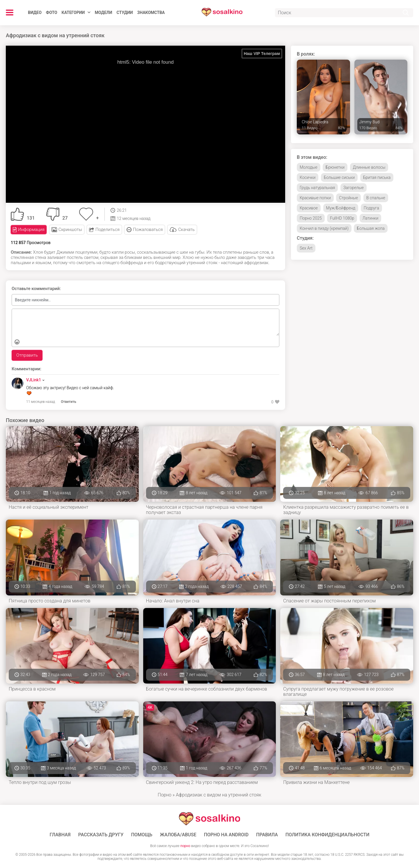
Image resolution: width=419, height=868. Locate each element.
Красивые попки (315, 198)
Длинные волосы (369, 167)
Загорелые (354, 188)
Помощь (142, 835)
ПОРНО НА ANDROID (226, 835)
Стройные (348, 198)
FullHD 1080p (342, 218)
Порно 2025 (311, 218)
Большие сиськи (339, 177)
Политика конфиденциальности (327, 835)
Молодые (309, 167)
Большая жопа (371, 228)
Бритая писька (377, 177)
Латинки (371, 218)
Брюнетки (335, 167)
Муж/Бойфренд (341, 208)
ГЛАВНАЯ (60, 835)
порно (185, 846)
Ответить (69, 402)
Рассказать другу (101, 835)
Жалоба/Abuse (178, 835)
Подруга (371, 208)
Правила (267, 835)
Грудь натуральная (317, 188)
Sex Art (306, 248)
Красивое (309, 208)
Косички (308, 177)
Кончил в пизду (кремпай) (324, 228)
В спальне (376, 198)
